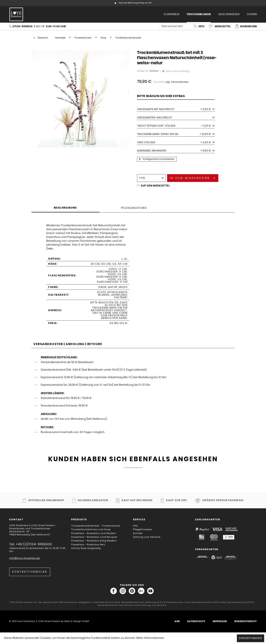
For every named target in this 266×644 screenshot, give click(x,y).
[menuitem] (172, 14)
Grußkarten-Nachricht (176, 118)
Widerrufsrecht (246, 621)
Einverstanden (251, 638)
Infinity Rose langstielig (86, 548)
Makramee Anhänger (176, 151)
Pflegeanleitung (134, 208)
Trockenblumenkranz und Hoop (91, 529)
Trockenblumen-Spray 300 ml (176, 134)
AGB (177, 621)
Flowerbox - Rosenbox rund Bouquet (94, 537)
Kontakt (138, 533)
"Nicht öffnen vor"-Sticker (176, 126)
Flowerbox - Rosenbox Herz (88, 545)
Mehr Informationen (150, 638)
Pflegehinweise (142, 529)
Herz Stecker (176, 142)
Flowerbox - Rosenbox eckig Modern (94, 541)
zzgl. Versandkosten (177, 82)
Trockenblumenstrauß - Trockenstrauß (96, 526)
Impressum (220, 621)
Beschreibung (65, 208)
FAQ (135, 526)
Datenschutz (196, 621)
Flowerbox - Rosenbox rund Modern (94, 533)
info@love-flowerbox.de (25, 558)
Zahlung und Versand (147, 537)
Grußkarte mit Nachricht (176, 109)
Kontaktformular (30, 572)
